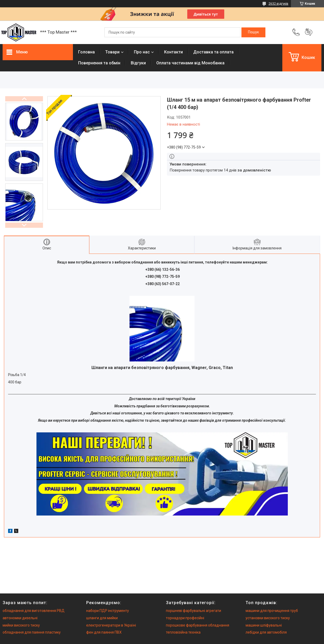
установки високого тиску (268, 618)
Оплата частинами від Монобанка (190, 63)
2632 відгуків (278, 4)
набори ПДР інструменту (108, 611)
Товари (112, 52)
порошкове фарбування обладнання (198, 625)
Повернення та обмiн (99, 63)
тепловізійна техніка (183, 632)
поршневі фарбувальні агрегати (194, 611)
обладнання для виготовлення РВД (34, 611)
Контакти (173, 52)
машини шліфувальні (264, 625)
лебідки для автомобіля (266, 632)
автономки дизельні (20, 618)
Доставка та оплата (213, 52)
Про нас (142, 52)
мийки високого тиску (21, 625)
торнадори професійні (185, 618)
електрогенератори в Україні (111, 625)
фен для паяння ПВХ (104, 632)
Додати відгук (309, 32)
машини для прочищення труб (272, 611)
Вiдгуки (138, 63)
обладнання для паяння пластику (32, 632)
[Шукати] (253, 32)
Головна (86, 52)
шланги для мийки (102, 618)
